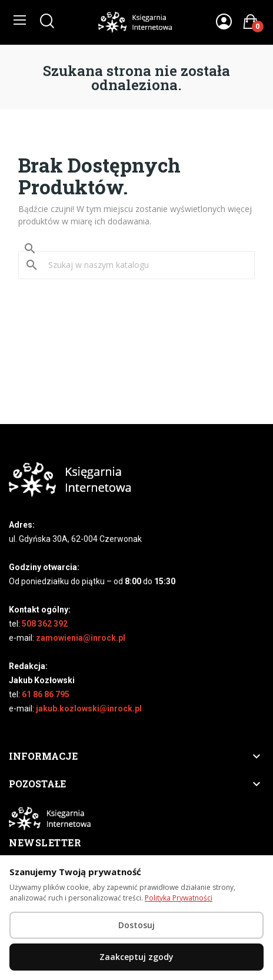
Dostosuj (136, 925)
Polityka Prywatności (179, 898)
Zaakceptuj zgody (136, 957)
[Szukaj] (144, 265)
